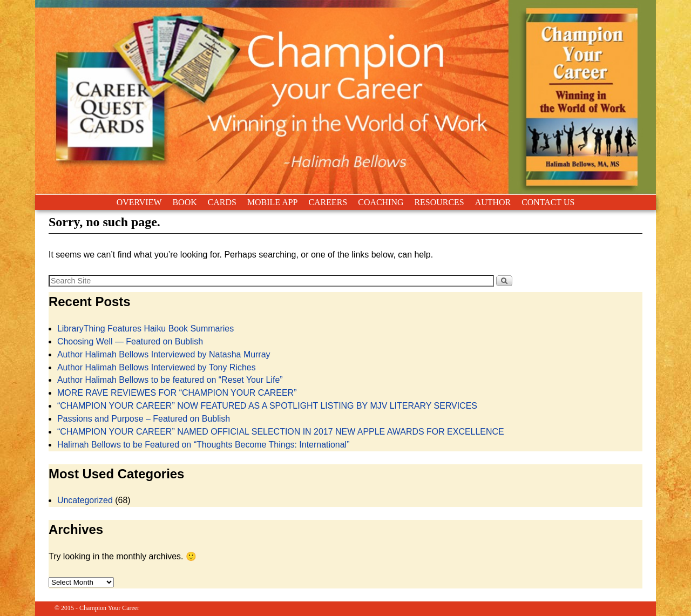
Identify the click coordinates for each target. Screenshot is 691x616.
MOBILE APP (273, 202)
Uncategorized (85, 500)
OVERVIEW (139, 202)
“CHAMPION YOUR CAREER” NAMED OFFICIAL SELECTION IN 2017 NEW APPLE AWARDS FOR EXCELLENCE (281, 432)
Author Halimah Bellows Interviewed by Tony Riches (157, 367)
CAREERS (328, 202)
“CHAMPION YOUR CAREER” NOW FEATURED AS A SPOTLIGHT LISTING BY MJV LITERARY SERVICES (267, 406)
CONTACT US (548, 202)
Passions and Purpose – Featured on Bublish (144, 419)
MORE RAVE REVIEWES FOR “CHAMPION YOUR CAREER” (177, 393)
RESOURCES (439, 202)
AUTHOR (493, 202)
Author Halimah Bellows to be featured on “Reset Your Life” (170, 380)
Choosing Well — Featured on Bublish (130, 341)
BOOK (184, 202)
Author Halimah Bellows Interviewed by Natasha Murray (164, 354)
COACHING (381, 202)
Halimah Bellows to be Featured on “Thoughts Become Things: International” (204, 445)
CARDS (222, 202)
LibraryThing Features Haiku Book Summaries (145, 329)
